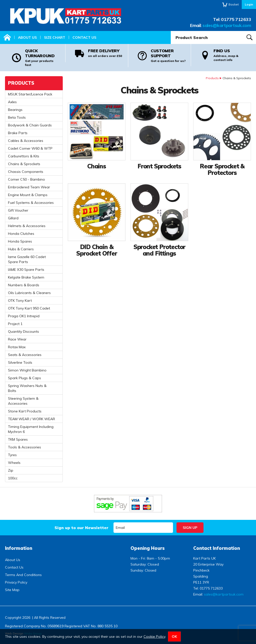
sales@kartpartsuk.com (227, 25)
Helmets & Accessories (27, 226)
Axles (12, 102)
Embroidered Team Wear (29, 187)
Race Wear (17, 339)
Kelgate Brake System (26, 277)
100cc (13, 478)
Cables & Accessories (26, 141)
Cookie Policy (154, 637)
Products (212, 78)
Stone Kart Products (25, 411)
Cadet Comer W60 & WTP (30, 148)
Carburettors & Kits (24, 156)
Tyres (12, 455)
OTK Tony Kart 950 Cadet (29, 308)
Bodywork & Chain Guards (30, 125)
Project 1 (15, 324)
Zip (11, 470)
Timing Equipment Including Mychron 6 (31, 429)
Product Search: (171, 31)
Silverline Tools (20, 362)
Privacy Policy (16, 582)
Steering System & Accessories (23, 401)
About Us (27, 37)
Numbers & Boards (24, 285)
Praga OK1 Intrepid (24, 316)
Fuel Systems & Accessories (31, 203)
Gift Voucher (18, 210)
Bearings (15, 110)
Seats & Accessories (25, 355)
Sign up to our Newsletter (81, 528)
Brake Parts (18, 133)
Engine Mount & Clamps (28, 195)
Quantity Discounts (23, 331)
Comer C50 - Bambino (26, 179)
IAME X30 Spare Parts (26, 270)
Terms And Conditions (23, 575)
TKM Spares (18, 439)
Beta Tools (17, 117)
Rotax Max (17, 347)
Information (19, 548)
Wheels (14, 463)
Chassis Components (26, 172)
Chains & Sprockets (24, 164)
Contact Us (84, 37)
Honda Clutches (21, 234)
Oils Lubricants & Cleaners (29, 293)
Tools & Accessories (24, 447)
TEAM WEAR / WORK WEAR (31, 419)
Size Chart (55, 37)
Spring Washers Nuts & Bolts (27, 388)
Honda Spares (20, 241)
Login (249, 4)
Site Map (12, 590)
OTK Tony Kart (20, 301)
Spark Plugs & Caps (24, 378)
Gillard (13, 218)
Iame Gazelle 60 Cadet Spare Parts (27, 259)
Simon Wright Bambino (27, 370)
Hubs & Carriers (21, 249)
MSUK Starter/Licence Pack (30, 94)
